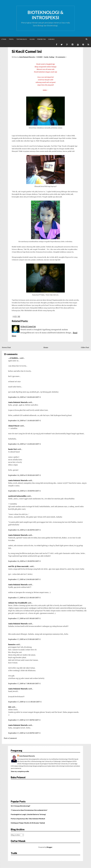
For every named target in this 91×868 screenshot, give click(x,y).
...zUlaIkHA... (14, 358)
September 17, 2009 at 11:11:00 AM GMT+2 (25, 702)
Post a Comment (10, 738)
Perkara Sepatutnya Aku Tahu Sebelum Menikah (28, 819)
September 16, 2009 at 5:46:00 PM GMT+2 (24, 530)
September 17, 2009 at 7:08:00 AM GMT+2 (24, 683)
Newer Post (6, 347)
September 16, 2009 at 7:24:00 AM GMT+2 (24, 444)
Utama (4, 39)
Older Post (85, 347)
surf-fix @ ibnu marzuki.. (19, 566)
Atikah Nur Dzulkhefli (18, 603)
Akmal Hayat (14, 426)
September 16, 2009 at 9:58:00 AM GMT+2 (24, 475)
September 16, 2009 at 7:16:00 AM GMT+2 (24, 420)
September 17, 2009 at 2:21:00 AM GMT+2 (24, 598)
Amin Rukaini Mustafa (18, 402)
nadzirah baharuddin (17, 496)
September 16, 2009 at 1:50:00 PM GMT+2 (24, 491)
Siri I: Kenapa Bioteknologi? (21, 806)
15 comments (60, 57)
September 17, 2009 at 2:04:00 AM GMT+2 (24, 579)
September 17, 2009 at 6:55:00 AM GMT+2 (24, 639)
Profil (11, 39)
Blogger (50, 847)
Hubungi (51, 39)
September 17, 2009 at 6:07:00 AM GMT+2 (24, 618)
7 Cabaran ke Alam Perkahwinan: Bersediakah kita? (29, 810)
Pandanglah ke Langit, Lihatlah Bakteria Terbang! (28, 814)
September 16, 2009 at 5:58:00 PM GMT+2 (24, 561)
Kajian (32, 39)
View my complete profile (20, 771)
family (46, 57)
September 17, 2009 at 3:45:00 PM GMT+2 (24, 733)
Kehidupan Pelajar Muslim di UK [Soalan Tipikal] (28, 823)
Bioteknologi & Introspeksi (45, 15)
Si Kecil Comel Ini (27, 51)
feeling (51, 57)
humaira (12, 644)
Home (46, 347)
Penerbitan (41, 39)
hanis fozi (12, 449)
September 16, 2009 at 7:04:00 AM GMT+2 (24, 397)
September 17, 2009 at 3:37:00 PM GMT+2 (24, 720)
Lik (10, 707)
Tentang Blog (22, 39)
